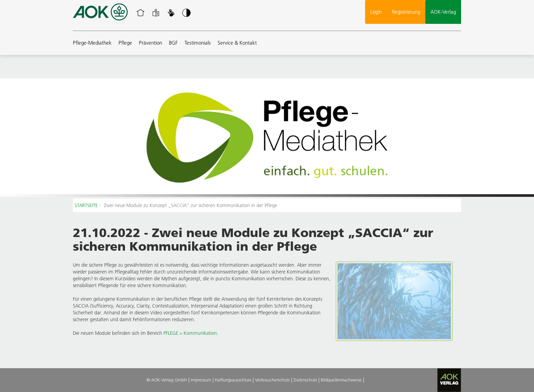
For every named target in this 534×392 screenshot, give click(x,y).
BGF (173, 43)
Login (376, 12)
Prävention (151, 43)
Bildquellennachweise (341, 380)
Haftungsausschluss (233, 380)
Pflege (125, 43)
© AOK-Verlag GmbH (167, 380)
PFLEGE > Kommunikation (190, 333)
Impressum (201, 380)
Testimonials (198, 43)
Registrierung (406, 12)
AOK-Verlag (443, 12)
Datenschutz (305, 380)
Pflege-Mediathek (92, 43)
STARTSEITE (86, 205)
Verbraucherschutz (272, 380)
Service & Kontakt (237, 43)
